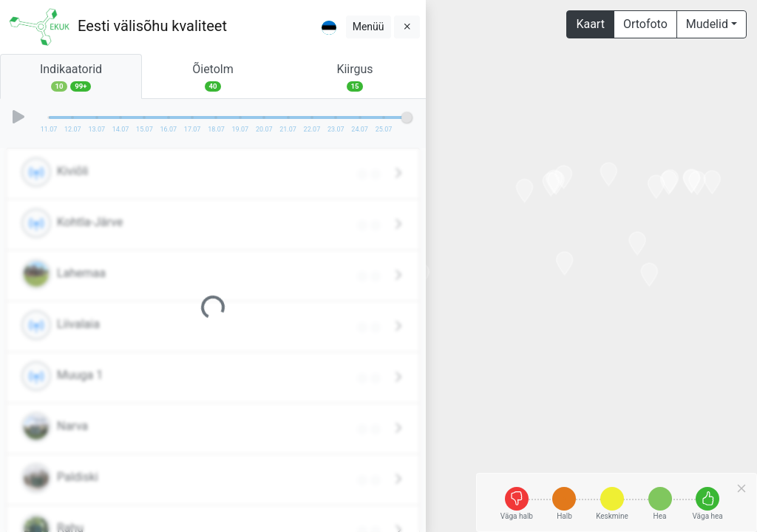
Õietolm (213, 77)
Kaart (590, 24)
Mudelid (707, 24)
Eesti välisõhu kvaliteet (152, 26)
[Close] (741, 488)
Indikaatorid (71, 77)
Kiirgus (355, 77)
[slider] (407, 117)
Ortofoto (645, 24)
